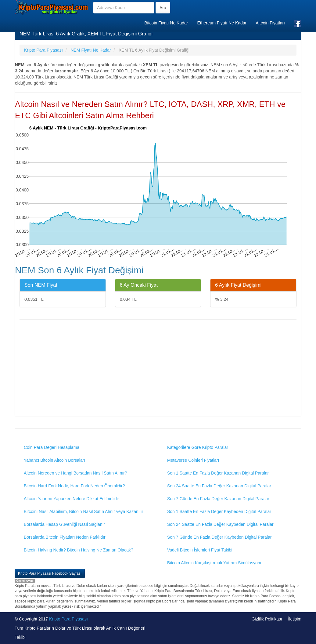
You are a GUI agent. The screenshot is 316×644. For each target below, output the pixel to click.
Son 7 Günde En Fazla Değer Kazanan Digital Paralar (218, 499)
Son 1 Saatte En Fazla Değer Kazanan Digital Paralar (218, 473)
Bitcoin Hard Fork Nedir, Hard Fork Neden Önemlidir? (74, 486)
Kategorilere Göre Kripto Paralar (198, 447)
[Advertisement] (158, 369)
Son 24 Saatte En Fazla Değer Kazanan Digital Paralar (219, 486)
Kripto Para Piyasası (68, 619)
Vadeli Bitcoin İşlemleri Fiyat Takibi (200, 550)
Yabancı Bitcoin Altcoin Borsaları (54, 460)
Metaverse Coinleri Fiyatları (193, 460)
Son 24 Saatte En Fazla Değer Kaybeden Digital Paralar (220, 524)
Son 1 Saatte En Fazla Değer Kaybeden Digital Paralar (219, 511)
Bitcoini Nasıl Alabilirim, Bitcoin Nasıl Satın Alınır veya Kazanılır (83, 511)
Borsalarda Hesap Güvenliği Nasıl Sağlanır (64, 524)
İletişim (295, 619)
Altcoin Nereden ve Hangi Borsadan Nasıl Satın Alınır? (75, 473)
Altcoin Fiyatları (270, 23)
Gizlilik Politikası (267, 619)
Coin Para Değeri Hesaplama (52, 447)
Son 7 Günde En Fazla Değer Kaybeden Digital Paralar (219, 537)
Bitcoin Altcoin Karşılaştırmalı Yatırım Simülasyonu (215, 563)
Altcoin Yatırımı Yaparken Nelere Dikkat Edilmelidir (72, 499)
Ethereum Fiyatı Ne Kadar (222, 23)
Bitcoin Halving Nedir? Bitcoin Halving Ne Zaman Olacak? (79, 550)
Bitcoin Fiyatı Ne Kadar (166, 23)
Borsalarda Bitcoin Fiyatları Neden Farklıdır (65, 537)
